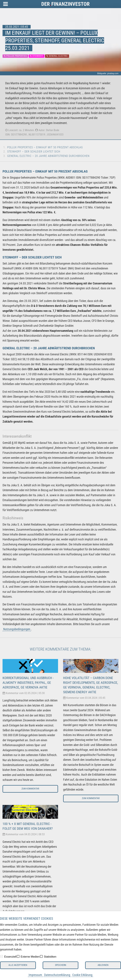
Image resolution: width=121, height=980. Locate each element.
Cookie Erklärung (82, 975)
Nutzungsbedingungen (17, 629)
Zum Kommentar (30, 789)
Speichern (61, 965)
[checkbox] (2, 956)
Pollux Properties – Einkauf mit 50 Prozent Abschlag (45, 147)
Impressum (35, 975)
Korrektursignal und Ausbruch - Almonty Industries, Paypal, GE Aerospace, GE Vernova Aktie (28, 683)
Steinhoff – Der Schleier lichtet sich (34, 152)
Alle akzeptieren (18, 965)
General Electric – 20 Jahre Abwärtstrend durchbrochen (48, 156)
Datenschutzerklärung (57, 975)
